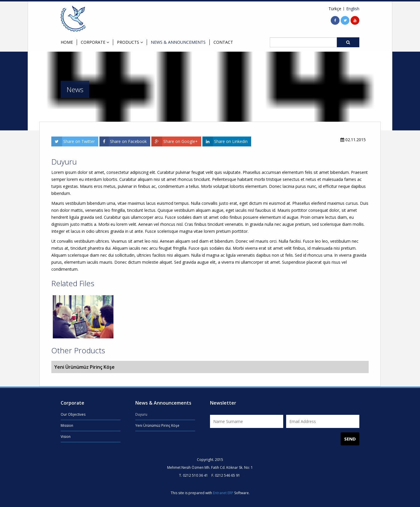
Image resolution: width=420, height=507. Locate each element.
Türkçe (335, 9)
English (353, 9)
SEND (350, 439)
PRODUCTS (130, 42)
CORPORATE (95, 42)
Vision (66, 437)
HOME (67, 42)
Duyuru (141, 414)
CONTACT (223, 42)
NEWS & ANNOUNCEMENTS (178, 42)
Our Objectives (73, 414)
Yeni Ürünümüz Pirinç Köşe (157, 425)
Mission (67, 425)
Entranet (220, 493)
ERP (230, 493)
